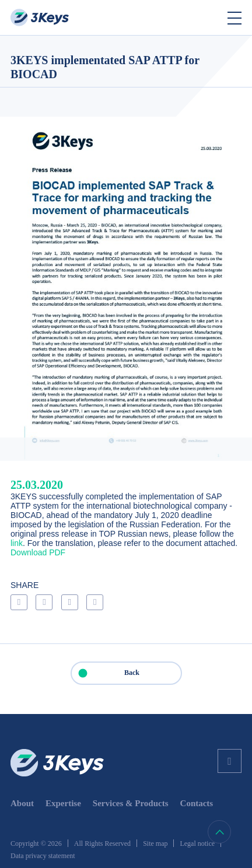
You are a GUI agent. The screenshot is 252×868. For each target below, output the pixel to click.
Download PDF (38, 552)
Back (106, 673)
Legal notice (197, 843)
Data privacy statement (43, 856)
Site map (155, 843)
